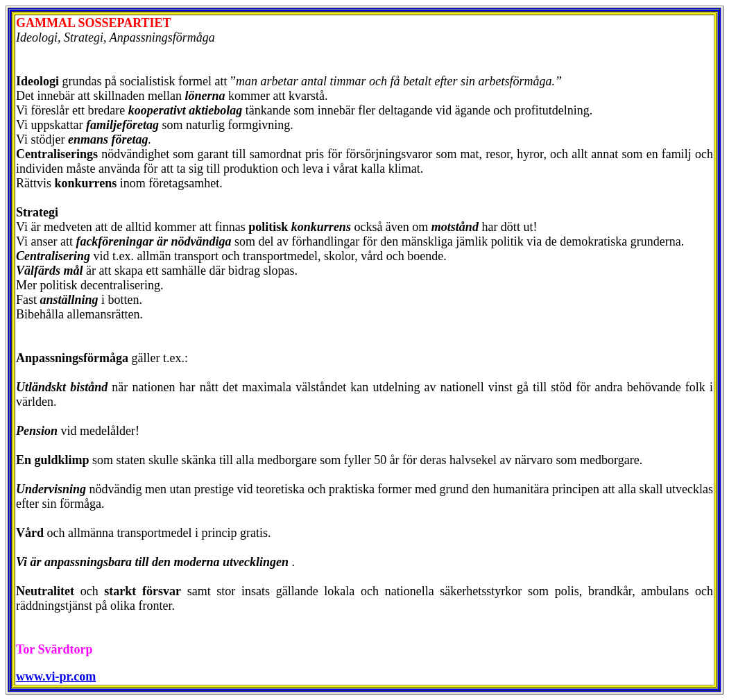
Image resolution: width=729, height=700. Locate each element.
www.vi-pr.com (56, 676)
